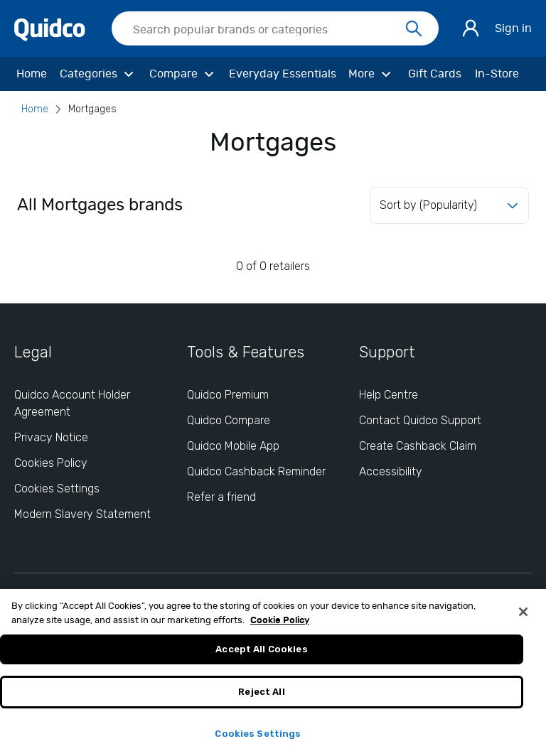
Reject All (261, 696)
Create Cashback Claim (418, 446)
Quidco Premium (228, 395)
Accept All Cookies (261, 654)
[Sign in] (471, 28)
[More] (371, 74)
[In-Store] (497, 74)
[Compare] (184, 74)
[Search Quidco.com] (267, 30)
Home (35, 109)
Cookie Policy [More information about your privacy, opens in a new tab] (280, 625)
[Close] (523, 617)
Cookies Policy (51, 463)
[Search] (414, 29)
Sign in (513, 28)
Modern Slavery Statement (82, 514)
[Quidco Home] (50, 29)
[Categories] (99, 74)
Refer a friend (221, 497)
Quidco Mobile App (233, 446)
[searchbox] (275, 28)
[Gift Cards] (434, 74)
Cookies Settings (258, 738)
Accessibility (391, 471)
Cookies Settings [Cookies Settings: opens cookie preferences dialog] (57, 488)
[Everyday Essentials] (283, 74)
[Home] (31, 74)
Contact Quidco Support (420, 420)
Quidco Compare (229, 420)
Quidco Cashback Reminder (256, 471)
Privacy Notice (51, 437)
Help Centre (389, 395)
